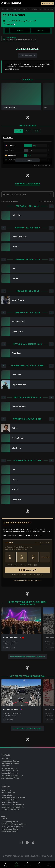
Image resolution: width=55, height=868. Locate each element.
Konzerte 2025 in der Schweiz (13, 805)
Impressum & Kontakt (9, 832)
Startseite (6, 9)
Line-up (20, 30)
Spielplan (41, 30)
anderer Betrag (45, 557)
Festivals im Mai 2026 (9, 768)
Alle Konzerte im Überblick (11, 810)
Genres (28, 131)
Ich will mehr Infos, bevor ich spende (27, 581)
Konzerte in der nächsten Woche (13, 797)
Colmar (10, 24)
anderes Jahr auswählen (28, 55)
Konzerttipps (6, 790)
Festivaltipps (6, 759)
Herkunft (19, 131)
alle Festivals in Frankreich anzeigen (27, 728)
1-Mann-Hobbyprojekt (36, 529)
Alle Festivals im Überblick (11, 778)
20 (22, 557)
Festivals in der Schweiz (10, 761)
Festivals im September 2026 (12, 776)
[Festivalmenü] (7, 30)
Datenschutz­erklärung (10, 829)
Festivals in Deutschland (10, 763)
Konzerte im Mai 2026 (9, 800)
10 (10, 557)
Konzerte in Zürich (8, 793)
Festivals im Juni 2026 (10, 771)
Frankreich (25, 9)
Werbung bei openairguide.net (12, 827)
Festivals (15, 9)
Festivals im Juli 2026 (10, 773)
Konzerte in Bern (7, 795)
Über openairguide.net (10, 822)
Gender (37, 131)
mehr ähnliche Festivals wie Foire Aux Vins (27, 657)
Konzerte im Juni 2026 (10, 802)
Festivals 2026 (7, 766)
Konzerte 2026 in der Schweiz (13, 807)
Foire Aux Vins (36, 9)
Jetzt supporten (47, 3)
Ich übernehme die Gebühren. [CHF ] (21, 565)
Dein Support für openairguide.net (14, 824)
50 (33, 557)
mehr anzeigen (27, 160)
